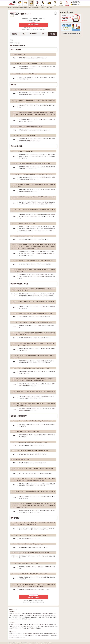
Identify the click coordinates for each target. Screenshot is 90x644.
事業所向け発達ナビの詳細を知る (71, 34)
